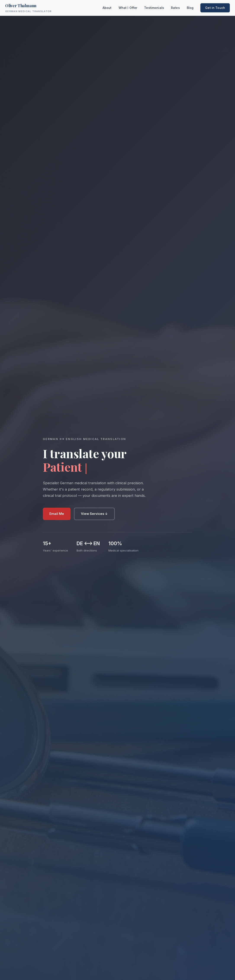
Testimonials (154, 8)
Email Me (57, 514)
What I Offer (128, 8)
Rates (175, 8)
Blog (190, 8)
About (107, 8)
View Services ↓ (94, 514)
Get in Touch (215, 8)
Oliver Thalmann (28, 8)
